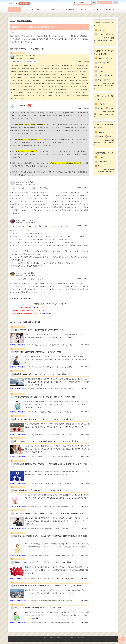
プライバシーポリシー (70, 638)
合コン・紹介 (28, 10)
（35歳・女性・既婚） (26, 55)
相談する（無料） (105, 3)
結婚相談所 (70, 10)
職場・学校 (15, 10)
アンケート (98, 10)
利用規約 (59, 638)
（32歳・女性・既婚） (25, 182)
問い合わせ (81, 638)
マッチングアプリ (42, 10)
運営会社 (52, 638)
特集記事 (84, 10)
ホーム (46, 638)
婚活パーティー (56, 10)
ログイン (115, 3)
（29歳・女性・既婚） (25, 273)
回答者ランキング (111, 10)
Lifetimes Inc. (61, 640)
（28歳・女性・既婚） (25, 220)
